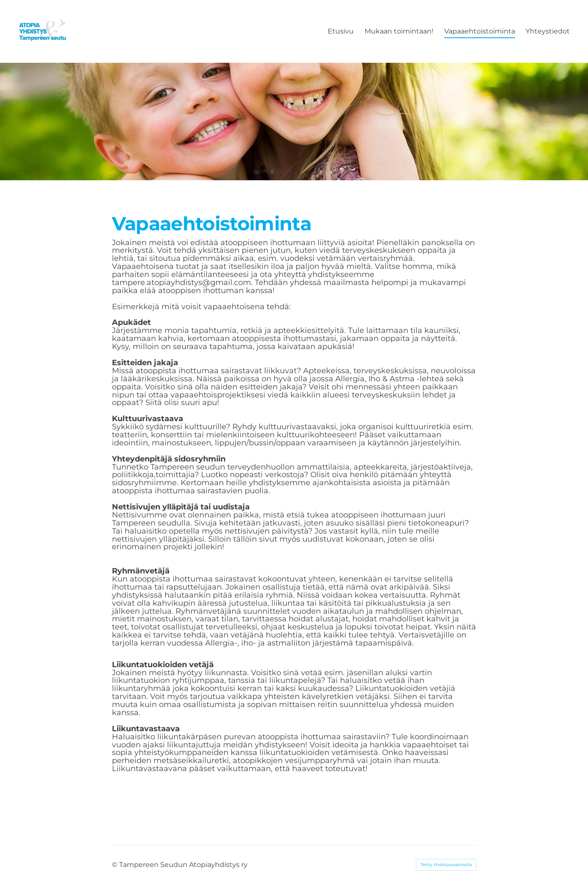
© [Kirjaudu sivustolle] (116, 865)
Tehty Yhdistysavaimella (446, 865)
